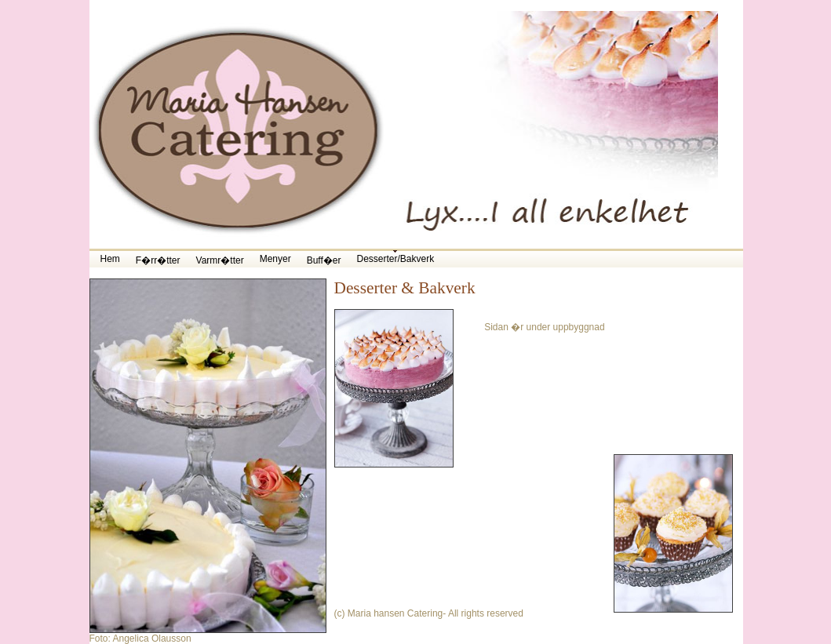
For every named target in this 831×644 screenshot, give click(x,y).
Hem (110, 259)
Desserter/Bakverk (395, 259)
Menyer (275, 259)
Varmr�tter (220, 260)
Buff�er (324, 260)
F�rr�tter (158, 260)
